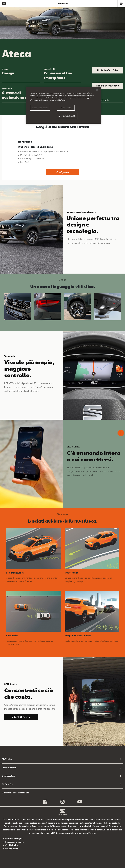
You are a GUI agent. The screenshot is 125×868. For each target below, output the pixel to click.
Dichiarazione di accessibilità (16, 793)
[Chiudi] (97, 90)
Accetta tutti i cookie (67, 116)
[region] (64, 105)
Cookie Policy (12, 845)
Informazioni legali (14, 839)
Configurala (63, 172)
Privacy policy (12, 849)
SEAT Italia (7, 759)
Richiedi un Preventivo (107, 86)
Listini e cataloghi (100, 100)
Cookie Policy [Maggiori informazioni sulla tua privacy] (60, 100)
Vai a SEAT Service (21, 717)
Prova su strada (9, 768)
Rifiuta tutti (66, 108)
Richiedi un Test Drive (108, 70)
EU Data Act (7, 784)
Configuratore (9, 776)
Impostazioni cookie (15, 842)
